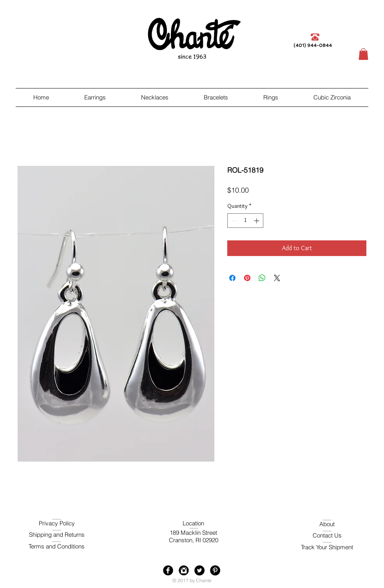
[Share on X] (277, 278)
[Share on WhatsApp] (262, 278)
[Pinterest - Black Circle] (215, 570)
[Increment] (257, 221)
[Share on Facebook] (232, 278)
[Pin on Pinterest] (247, 278)
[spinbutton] (245, 221)
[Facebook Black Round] (168, 570)
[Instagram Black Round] (184, 570)
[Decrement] (233, 221)
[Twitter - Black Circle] (199, 570)
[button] (363, 54)
